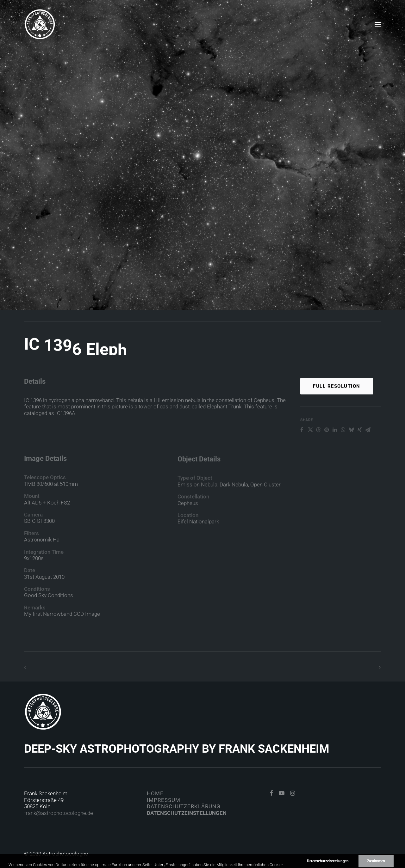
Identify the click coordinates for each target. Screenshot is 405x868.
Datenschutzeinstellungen (187, 813)
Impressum (164, 800)
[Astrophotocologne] (40, 24)
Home (155, 793)
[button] (378, 24)
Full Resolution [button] (337, 404)
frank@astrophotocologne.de (59, 813)
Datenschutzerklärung (184, 806)
